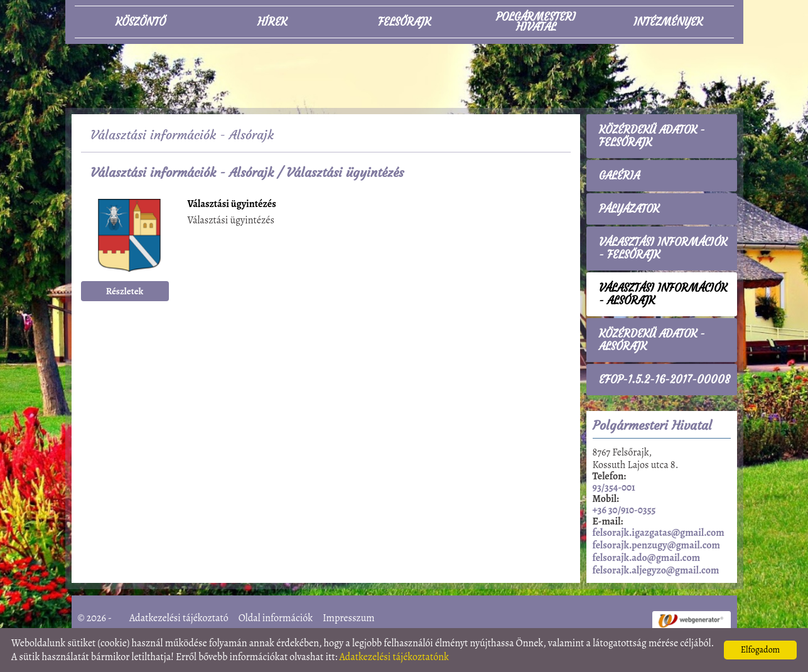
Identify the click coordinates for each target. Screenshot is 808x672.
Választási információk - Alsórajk (182, 172)
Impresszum (349, 618)
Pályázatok (629, 209)
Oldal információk (276, 618)
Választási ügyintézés (232, 205)
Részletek (125, 291)
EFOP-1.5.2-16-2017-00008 (665, 380)
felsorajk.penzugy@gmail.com (656, 545)
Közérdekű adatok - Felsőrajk (652, 136)
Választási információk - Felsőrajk (663, 248)
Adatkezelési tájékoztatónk (394, 657)
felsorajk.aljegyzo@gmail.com (656, 570)
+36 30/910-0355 (624, 510)
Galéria (619, 176)
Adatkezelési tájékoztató (179, 618)
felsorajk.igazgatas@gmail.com (659, 533)
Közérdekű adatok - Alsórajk (652, 340)
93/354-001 (614, 488)
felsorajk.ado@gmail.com (647, 558)
